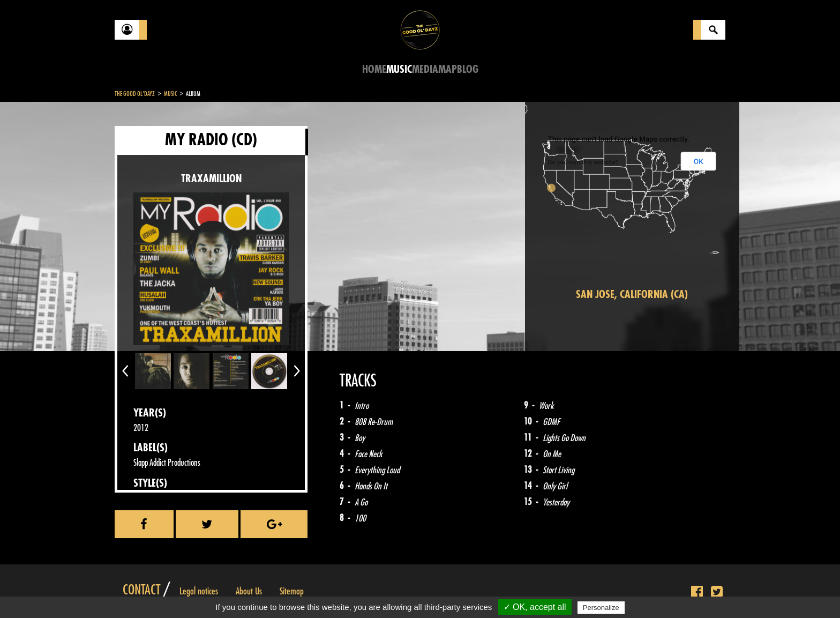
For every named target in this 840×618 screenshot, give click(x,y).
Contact (141, 590)
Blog (468, 69)
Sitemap (292, 591)
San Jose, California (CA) (632, 295)
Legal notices (199, 591)
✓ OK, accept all (535, 607)
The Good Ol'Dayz (135, 94)
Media (425, 69)
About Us (249, 591)
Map (448, 69)
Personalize (601, 608)
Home (374, 69)
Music (399, 69)
